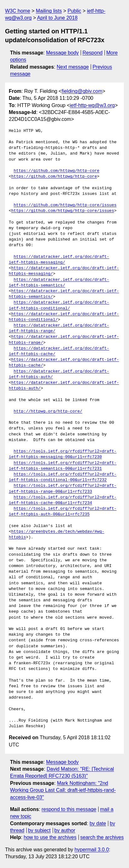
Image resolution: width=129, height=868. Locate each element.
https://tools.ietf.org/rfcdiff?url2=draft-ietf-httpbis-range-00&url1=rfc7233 (63, 489)
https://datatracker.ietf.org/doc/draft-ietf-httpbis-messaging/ (59, 260)
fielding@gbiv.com (82, 91)
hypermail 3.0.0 (91, 850)
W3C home (18, 11)
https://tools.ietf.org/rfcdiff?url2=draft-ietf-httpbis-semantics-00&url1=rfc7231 (63, 466)
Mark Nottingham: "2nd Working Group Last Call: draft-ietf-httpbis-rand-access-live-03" (63, 790)
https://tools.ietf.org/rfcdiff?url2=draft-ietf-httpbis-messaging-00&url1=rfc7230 (63, 454)
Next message (73, 67)
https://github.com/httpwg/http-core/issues (65, 205)
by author (65, 830)
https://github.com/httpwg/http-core (57, 171)
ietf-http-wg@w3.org (92, 105)
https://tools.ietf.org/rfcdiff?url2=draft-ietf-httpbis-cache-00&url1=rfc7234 (63, 500)
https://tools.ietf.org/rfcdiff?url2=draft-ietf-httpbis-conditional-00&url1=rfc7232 (63, 477)
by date (98, 823)
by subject (39, 830)
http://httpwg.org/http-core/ (48, 411)
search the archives (102, 837)
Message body (62, 53)
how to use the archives (50, 837)
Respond (93, 53)
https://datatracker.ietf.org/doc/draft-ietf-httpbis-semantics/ (59, 283)
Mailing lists (49, 11)
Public (74, 11)
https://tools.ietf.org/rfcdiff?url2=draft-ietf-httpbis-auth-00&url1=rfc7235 (63, 512)
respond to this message (69, 809)
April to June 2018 (57, 18)
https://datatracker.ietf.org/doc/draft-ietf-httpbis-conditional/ (59, 305)
